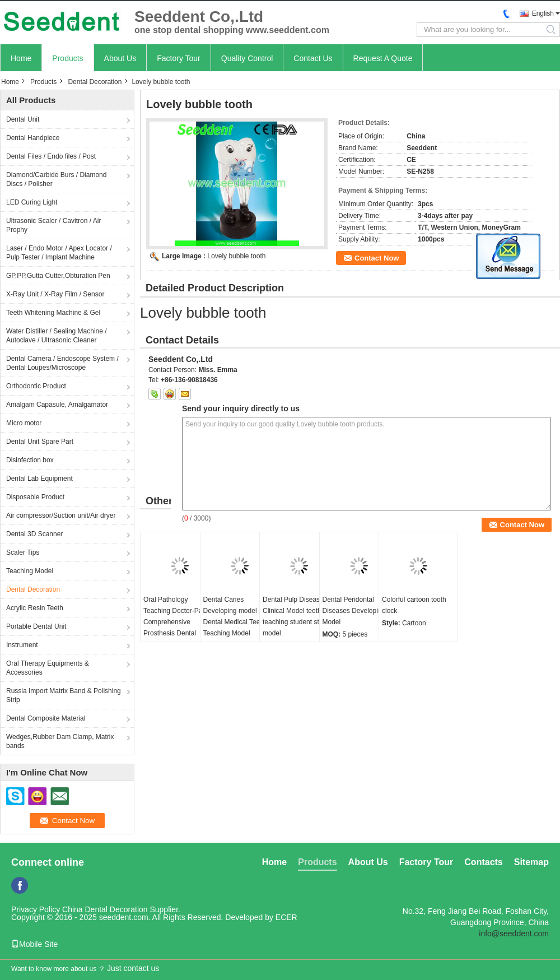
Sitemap (531, 862)
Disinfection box (30, 460)
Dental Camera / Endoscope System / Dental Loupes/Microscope (62, 363)
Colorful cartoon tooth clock (414, 605)
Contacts (483, 862)
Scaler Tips (23, 552)
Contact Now (377, 258)
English (543, 13)
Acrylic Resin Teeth (35, 608)
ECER (286, 917)
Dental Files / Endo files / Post (51, 156)
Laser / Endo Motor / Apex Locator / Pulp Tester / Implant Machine (59, 253)
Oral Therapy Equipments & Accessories (48, 668)
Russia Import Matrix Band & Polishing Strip (64, 695)
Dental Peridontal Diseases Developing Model (354, 611)
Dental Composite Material (46, 718)
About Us (120, 58)
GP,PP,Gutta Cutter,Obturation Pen (58, 276)
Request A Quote (383, 58)
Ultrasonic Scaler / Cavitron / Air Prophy (53, 225)
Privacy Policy (36, 909)
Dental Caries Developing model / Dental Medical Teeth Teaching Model (235, 616)
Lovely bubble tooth (236, 256)
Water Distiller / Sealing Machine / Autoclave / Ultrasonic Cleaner (57, 336)
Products (67, 58)
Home (21, 58)
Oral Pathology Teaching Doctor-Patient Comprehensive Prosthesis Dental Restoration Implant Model (179, 628)
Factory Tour (179, 58)
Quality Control (247, 58)
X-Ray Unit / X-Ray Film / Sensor (55, 294)
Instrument (22, 645)
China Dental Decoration (105, 909)
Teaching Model (30, 571)
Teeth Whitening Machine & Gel (53, 313)
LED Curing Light (32, 202)
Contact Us (313, 58)
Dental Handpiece (33, 138)
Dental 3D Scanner (34, 534)
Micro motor (24, 423)
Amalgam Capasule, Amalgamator (57, 405)
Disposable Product (35, 497)
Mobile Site (34, 944)
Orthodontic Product (36, 386)
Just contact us (133, 968)
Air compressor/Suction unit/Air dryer (61, 515)
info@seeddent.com (514, 933)
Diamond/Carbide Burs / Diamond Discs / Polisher (56, 179)
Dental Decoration (95, 82)
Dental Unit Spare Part (40, 442)
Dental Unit (23, 119)
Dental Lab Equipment (39, 479)
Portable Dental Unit (36, 626)
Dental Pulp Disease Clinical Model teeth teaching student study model (296, 616)
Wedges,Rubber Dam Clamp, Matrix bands (60, 741)
